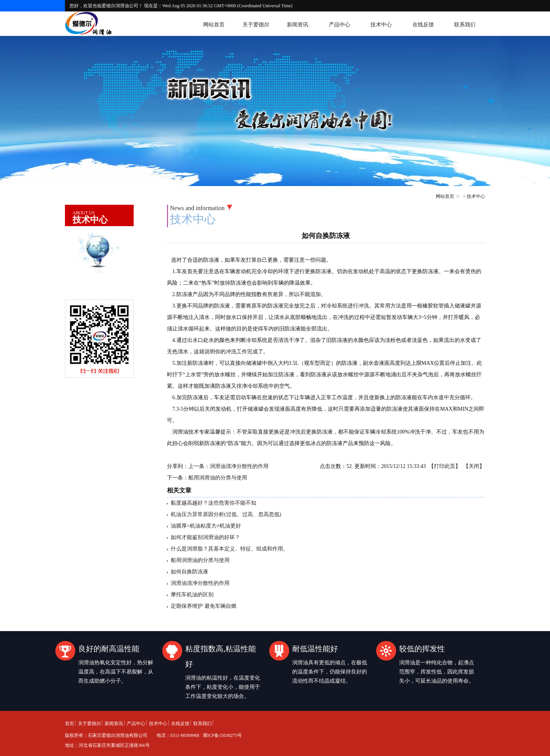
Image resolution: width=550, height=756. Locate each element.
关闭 (474, 466)
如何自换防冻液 (189, 572)
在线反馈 (423, 25)
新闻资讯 (298, 25)
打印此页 (445, 466)
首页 (70, 724)
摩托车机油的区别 (192, 595)
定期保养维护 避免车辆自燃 (204, 606)
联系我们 (465, 25)
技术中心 (381, 25)
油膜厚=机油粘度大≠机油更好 (206, 526)
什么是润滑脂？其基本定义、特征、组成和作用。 (230, 549)
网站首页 (214, 25)
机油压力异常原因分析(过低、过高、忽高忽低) (226, 514)
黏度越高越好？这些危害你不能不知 (214, 503)
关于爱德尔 (256, 25)
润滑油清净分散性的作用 (239, 466)
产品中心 (340, 25)
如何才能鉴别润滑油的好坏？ (205, 537)
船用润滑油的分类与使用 (218, 478)
